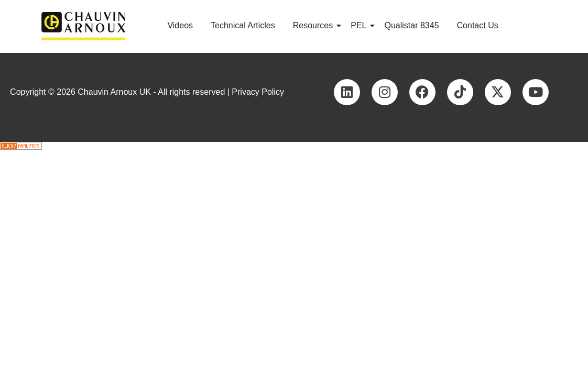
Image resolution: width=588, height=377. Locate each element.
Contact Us (478, 25)
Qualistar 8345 (411, 25)
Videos (180, 25)
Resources (315, 25)
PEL (360, 25)
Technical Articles (243, 25)
